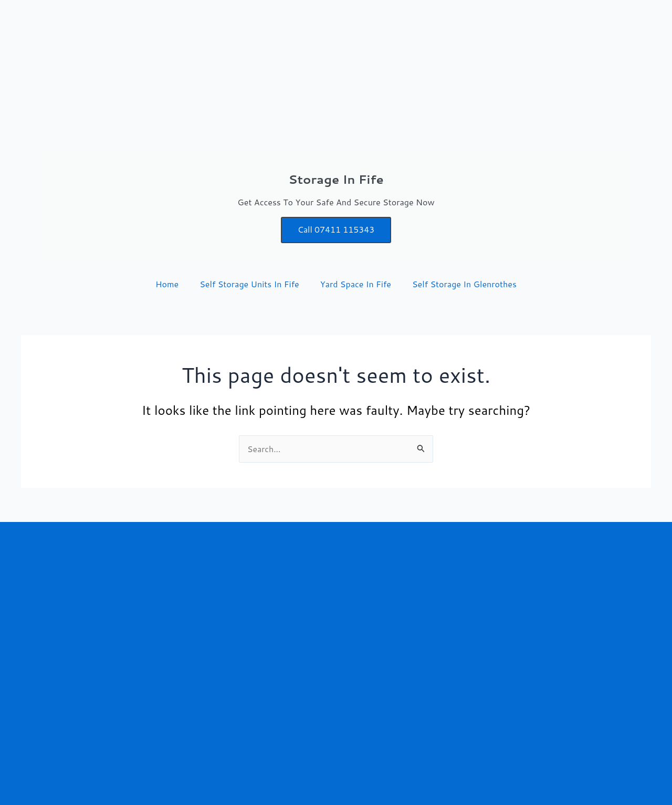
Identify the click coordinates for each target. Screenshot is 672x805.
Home (167, 284)
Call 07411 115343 (336, 230)
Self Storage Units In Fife (249, 284)
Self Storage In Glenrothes (464, 284)
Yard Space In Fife (356, 284)
